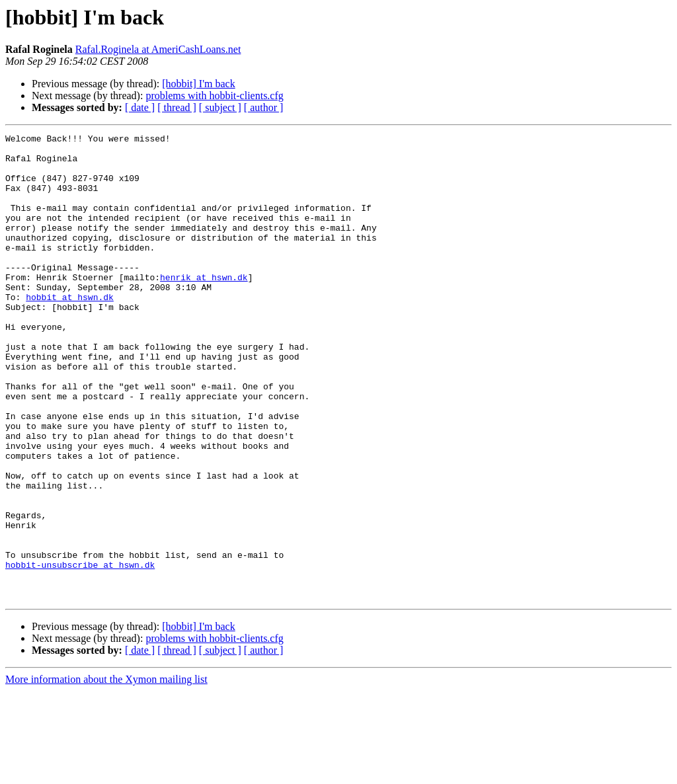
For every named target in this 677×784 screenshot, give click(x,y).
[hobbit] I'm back (198, 84)
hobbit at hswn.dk (70, 331)
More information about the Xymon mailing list (106, 772)
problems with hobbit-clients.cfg (214, 96)
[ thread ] (177, 107)
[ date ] (140, 107)
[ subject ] (220, 107)
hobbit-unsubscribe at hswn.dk (80, 652)
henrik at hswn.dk (204, 307)
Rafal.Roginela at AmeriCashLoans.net (158, 49)
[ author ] (264, 107)
